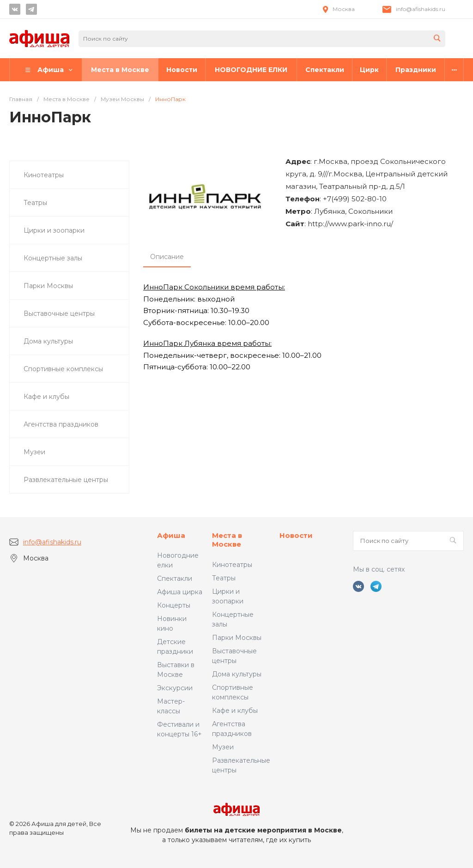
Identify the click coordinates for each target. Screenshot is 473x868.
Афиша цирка (180, 592)
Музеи (223, 747)
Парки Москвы (237, 638)
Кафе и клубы (235, 711)
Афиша (171, 535)
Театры (224, 578)
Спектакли (175, 579)
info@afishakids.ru (421, 9)
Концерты (174, 605)
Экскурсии (175, 688)
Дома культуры (237, 674)
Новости (296, 535)
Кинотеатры (232, 565)
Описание (167, 257)
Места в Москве (227, 540)
